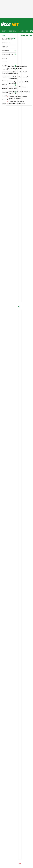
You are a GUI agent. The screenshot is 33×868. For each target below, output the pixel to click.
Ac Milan (5, 85)
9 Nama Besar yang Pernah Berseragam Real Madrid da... (17, 103)
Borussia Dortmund (8, 100)
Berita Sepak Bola (7, 39)
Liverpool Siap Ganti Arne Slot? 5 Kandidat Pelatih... (18, 73)
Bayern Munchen (7, 81)
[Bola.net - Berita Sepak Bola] (10, 24)
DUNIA (4, 31)
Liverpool (5, 66)
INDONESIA (12, 31)
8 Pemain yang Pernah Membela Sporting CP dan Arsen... (18, 98)
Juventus (5, 70)
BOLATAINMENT (24, 31)
